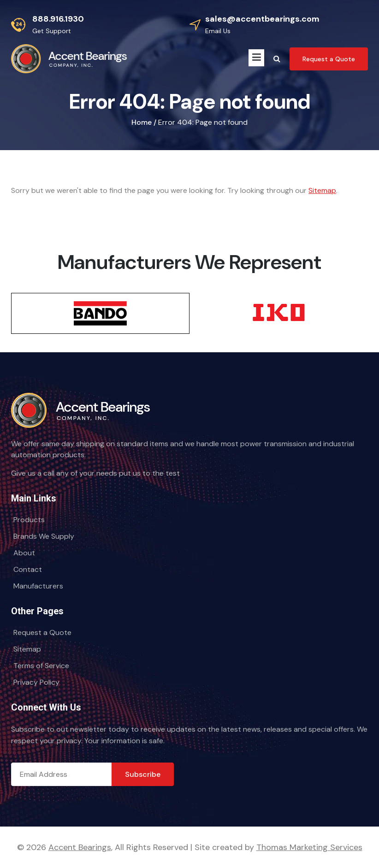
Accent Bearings (80, 847)
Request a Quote (42, 632)
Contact (28, 569)
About (24, 553)
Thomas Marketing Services (309, 847)
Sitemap (322, 190)
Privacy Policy (36, 682)
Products (29, 520)
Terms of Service (41, 666)
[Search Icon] (277, 59)
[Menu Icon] (256, 58)
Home (142, 122)
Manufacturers (38, 586)
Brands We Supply (44, 536)
